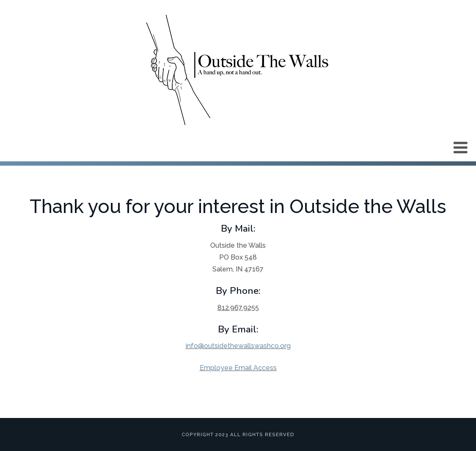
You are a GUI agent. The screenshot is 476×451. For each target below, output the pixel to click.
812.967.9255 (238, 308)
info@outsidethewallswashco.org (238, 346)
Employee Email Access (238, 368)
